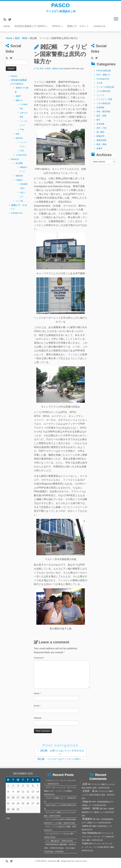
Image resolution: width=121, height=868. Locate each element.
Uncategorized (103, 81)
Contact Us (99, 28)
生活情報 (100, 126)
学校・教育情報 (103, 114)
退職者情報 (101, 142)
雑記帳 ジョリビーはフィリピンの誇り (61, 761)
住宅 (22, 153)
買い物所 (100, 134)
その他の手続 (21, 157)
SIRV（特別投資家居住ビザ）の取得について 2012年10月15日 (98, 812)
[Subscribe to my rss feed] (6, 21)
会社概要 (19, 165)
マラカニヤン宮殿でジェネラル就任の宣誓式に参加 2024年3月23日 (98, 795)
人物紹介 (19, 182)
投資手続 (19, 140)
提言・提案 (101, 118)
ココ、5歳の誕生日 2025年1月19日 (59, 841)
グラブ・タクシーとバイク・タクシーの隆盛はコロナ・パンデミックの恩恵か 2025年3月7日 (60, 791)
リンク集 (19, 203)
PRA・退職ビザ (103, 77)
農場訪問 (100, 138)
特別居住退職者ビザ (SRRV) (31, 28)
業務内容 (19, 178)
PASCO (60, 6)
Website (38, 720)
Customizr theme (81, 861)
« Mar (8, 818)
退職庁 (18, 98)
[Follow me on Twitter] (11, 21)
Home (7, 28)
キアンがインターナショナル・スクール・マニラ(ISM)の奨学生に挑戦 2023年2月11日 (98, 837)
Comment (39, 660)
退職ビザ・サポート (78, 28)
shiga (61, 71)
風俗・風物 (21, 40)
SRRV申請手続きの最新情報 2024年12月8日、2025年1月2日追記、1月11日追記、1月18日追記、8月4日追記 (60, 848)
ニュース (100, 97)
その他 (99, 85)
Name (37, 695)
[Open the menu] (116, 21)
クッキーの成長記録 (105, 89)
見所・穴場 (101, 130)
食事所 (99, 150)
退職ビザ (19, 102)
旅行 (98, 122)
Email (37, 708)
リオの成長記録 (103, 105)
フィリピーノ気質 (104, 101)
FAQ (22, 131)
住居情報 (100, 109)
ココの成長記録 (103, 93)
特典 (17, 136)
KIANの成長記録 (104, 73)
